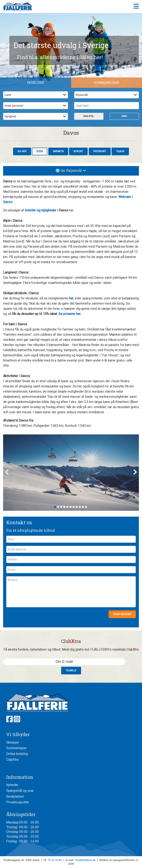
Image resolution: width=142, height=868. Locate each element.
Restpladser (15, 796)
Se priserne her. (70, 314)
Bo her (22, 151)
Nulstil (89, 116)
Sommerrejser (16, 748)
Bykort (78, 151)
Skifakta (58, 151)
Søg (124, 116)
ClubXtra (12, 760)
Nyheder (12, 785)
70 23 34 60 (55, 860)
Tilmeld (71, 670)
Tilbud (120, 151)
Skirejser (13, 742)
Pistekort (100, 151)
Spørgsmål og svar (20, 791)
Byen (40, 151)
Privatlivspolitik (18, 802)
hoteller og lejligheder (41, 210)
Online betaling (17, 754)
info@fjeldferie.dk (85, 860)
